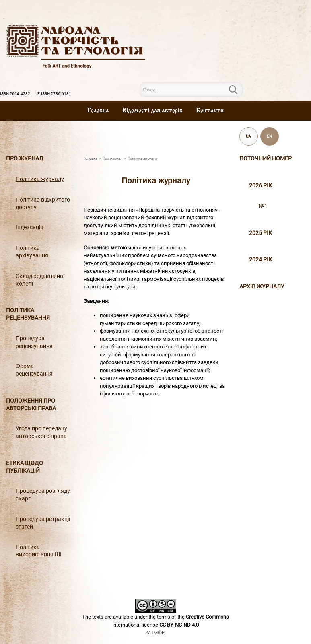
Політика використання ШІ (39, 551)
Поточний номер (266, 159)
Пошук (238, 90)
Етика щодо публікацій (25, 467)
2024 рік (261, 260)
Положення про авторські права (31, 405)
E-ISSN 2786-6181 (54, 94)
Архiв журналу (262, 287)
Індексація (30, 227)
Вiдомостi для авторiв (152, 111)
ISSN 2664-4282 (15, 94)
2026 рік (261, 186)
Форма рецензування (34, 370)
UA (248, 136)
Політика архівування (32, 252)
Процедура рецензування (34, 342)
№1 (263, 206)
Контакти (210, 111)
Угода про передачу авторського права (41, 432)
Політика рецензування (28, 314)
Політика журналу (40, 179)
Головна (98, 111)
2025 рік (261, 233)
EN (269, 136)
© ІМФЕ (155, 633)
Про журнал (25, 159)
